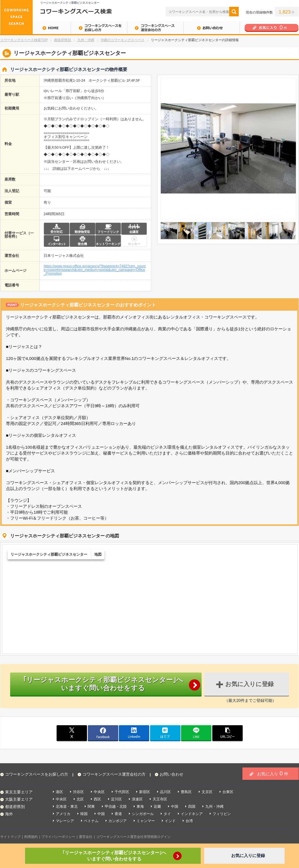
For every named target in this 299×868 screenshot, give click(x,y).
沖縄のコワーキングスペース (122, 40)
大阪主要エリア (19, 799)
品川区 (165, 792)
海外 (9, 814)
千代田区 (122, 792)
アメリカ (63, 814)
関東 (91, 806)
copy (227, 733)
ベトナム (91, 821)
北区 (80, 799)
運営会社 (86, 837)
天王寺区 (160, 799)
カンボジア (118, 821)
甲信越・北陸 (116, 806)
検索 (234, 12)
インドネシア (192, 814)
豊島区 (186, 792)
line (196, 733)
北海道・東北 (67, 806)
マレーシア (65, 821)
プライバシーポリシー (58, 837)
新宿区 (145, 792)
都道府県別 (63, 40)
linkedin (134, 733)
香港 (118, 814)
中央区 (99, 792)
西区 (97, 799)
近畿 (157, 806)
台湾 (189, 821)
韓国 (84, 814)
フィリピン (222, 814)
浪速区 (137, 799)
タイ (167, 814)
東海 (140, 806)
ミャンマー (146, 821)
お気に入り (273, 773)
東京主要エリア (19, 792)
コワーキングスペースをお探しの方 (99, 28)
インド (170, 821)
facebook (103, 733)
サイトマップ (10, 837)
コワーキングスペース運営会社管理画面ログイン (133, 837)
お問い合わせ (211, 28)
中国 (175, 806)
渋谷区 (78, 792)
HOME (35, 28)
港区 (59, 792)
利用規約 (31, 837)
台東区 (228, 792)
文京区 (207, 792)
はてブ (165, 733)
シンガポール (143, 814)
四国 (192, 806)
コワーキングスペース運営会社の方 (155, 28)
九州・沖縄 (86, 40)
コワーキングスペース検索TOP (24, 40)
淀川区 (116, 799)
